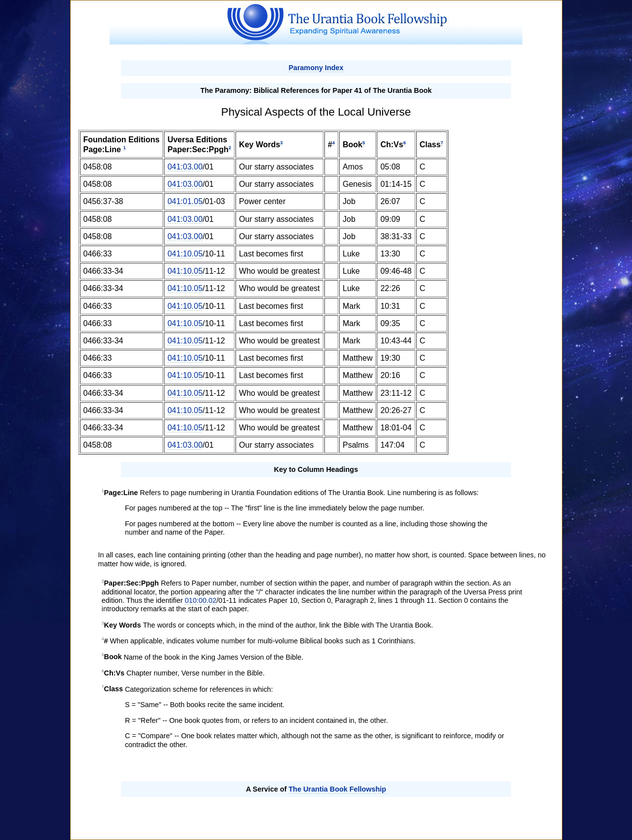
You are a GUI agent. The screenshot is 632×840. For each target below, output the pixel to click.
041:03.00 (185, 167)
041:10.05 (185, 254)
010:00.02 (200, 600)
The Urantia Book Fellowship (338, 789)
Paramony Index (316, 68)
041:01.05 (185, 201)
